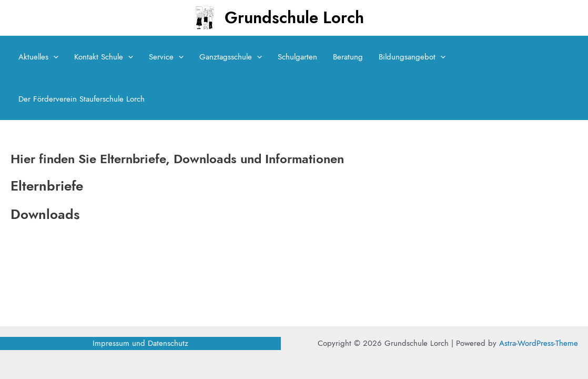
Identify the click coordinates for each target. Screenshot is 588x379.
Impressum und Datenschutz (140, 343)
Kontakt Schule (104, 57)
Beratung (348, 57)
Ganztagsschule (231, 57)
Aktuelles (38, 57)
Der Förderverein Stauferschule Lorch (82, 99)
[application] (53, 57)
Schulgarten (297, 57)
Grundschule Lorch (294, 18)
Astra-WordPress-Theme (539, 343)
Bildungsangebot (412, 57)
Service (166, 57)
